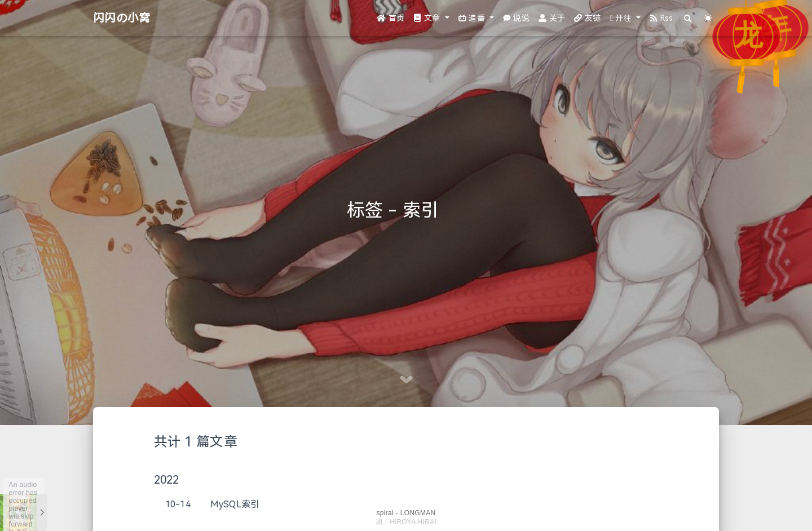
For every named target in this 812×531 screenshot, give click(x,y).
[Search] (688, 18)
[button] (431, 18)
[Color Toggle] (709, 18)
